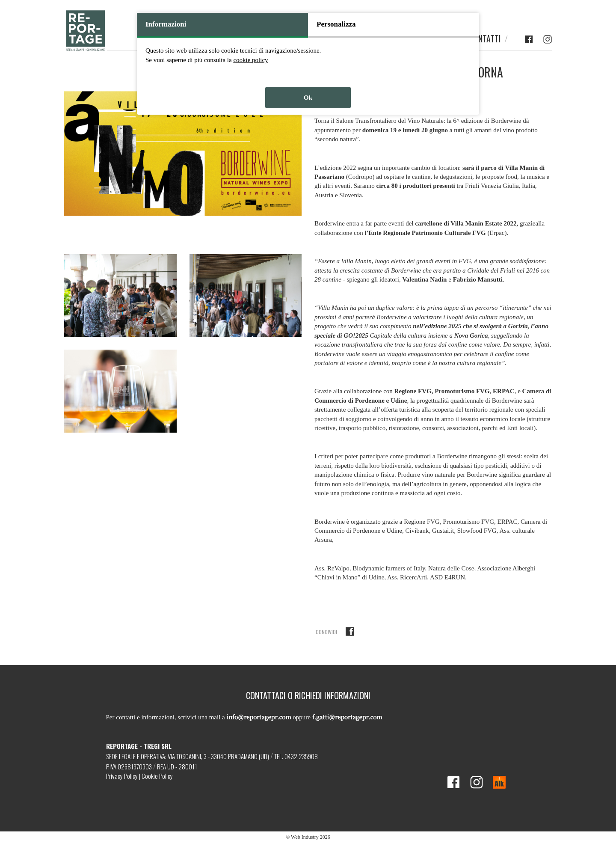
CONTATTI (485, 39)
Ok (308, 98)
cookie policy (250, 60)
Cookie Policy (157, 776)
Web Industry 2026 (311, 837)
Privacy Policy (122, 776)
